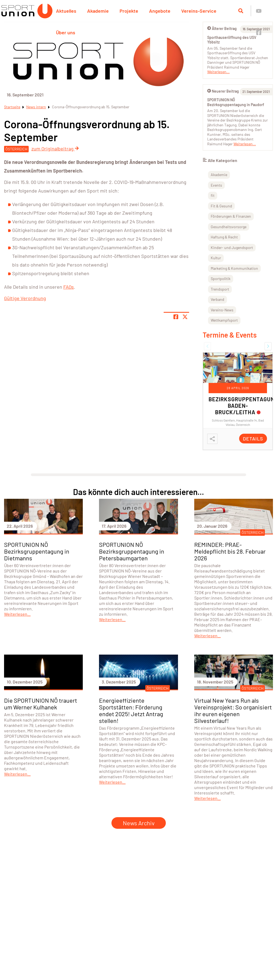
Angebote (160, 11)
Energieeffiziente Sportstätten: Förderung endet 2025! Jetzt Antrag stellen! (131, 710)
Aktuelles (66, 11)
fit (213, 195)
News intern (36, 107)
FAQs (69, 287)
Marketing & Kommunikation (234, 268)
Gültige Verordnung (25, 298)
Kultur (216, 258)
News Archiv (139, 823)
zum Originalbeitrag (55, 149)
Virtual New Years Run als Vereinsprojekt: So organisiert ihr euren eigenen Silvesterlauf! (233, 710)
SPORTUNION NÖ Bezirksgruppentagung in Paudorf (236, 102)
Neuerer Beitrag (223, 91)
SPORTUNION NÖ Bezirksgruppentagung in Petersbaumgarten (132, 551)
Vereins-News (222, 310)
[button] (207, 346)
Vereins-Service (199, 11)
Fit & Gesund (221, 206)
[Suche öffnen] (241, 11)
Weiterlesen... (218, 72)
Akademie (98, 11)
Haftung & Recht (224, 237)
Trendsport (220, 289)
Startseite (12, 107)
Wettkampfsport (224, 320)
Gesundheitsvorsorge (229, 227)
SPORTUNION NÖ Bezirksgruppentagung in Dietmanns (37, 551)
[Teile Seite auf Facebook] (176, 317)
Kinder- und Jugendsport (232, 247)
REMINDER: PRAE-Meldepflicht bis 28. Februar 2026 (230, 551)
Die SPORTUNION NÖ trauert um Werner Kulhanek (41, 704)
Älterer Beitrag (222, 28)
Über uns (66, 32)
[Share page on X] (185, 317)
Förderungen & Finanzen (231, 216)
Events (216, 185)
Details (253, 439)
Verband (217, 299)
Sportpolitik (221, 279)
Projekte (129, 11)
